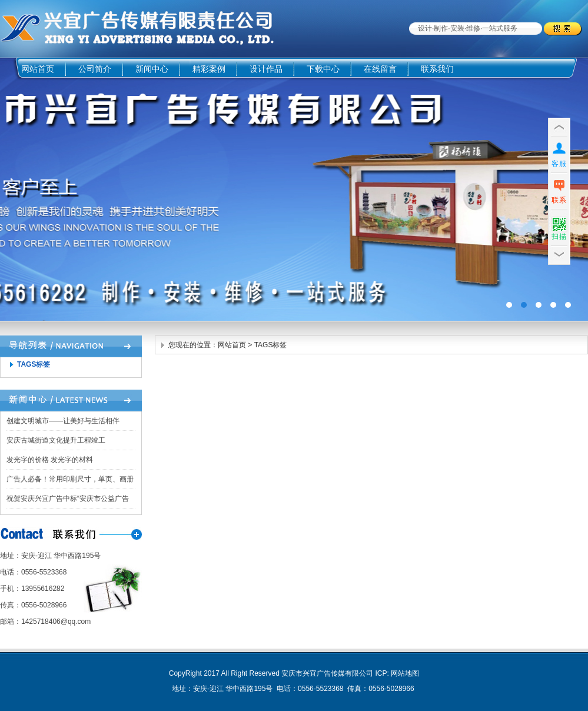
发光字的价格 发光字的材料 (50, 460)
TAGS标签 (34, 364)
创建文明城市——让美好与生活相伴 (63, 421)
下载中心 (323, 69)
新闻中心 (152, 69)
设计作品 (266, 69)
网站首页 (38, 69)
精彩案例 (209, 69)
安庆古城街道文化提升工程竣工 (56, 440)
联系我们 (437, 69)
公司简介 (95, 69)
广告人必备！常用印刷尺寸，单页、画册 (70, 479)
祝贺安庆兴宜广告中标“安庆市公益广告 (68, 499)
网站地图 (405, 673)
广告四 (294, 189)
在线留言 (380, 69)
